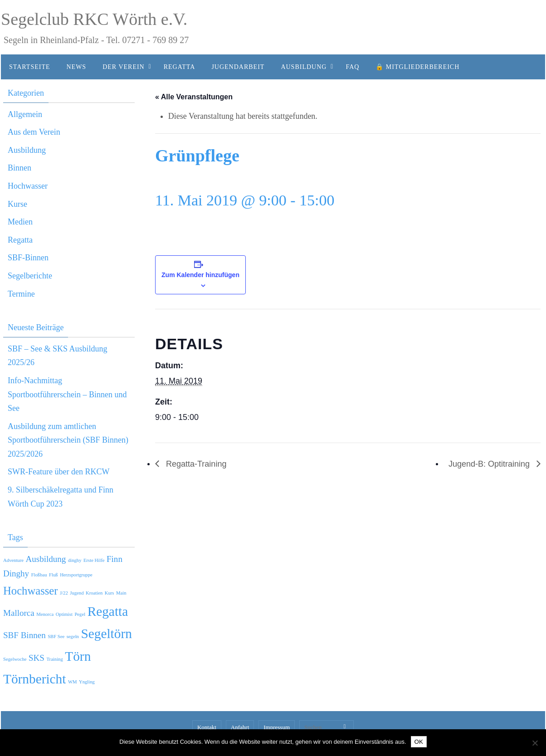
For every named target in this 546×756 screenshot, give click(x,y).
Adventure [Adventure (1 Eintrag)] (13, 560)
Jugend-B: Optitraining (490, 464)
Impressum (277, 727)
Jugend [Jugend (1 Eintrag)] (77, 593)
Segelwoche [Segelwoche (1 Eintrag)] (15, 659)
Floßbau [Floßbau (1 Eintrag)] (39, 575)
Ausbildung (27, 150)
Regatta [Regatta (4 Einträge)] (108, 611)
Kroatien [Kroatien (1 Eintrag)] (94, 593)
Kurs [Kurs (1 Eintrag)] (110, 593)
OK (419, 742)
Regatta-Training (195, 464)
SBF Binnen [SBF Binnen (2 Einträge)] (24, 635)
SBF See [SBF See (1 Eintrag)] (56, 637)
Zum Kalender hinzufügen (200, 275)
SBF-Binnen (28, 258)
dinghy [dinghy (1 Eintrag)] (75, 560)
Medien (20, 222)
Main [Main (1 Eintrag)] (121, 593)
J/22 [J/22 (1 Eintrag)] (64, 593)
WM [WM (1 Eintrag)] (73, 682)
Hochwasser (28, 186)
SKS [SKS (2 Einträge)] (37, 658)
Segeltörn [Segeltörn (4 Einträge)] (106, 634)
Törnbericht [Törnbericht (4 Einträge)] (34, 679)
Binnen (19, 168)
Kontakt (207, 727)
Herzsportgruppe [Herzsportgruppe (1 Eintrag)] (76, 575)
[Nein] (535, 743)
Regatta (20, 240)
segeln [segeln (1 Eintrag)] (73, 637)
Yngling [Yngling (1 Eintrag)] (87, 682)
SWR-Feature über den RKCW (58, 472)
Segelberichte (30, 276)
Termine (21, 294)
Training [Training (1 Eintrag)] (54, 659)
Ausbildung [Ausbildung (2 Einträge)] (46, 559)
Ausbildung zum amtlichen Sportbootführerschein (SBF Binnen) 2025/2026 (68, 440)
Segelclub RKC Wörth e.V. (94, 19)
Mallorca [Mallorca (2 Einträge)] (19, 613)
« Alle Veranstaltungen (194, 97)
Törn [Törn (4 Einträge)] (78, 656)
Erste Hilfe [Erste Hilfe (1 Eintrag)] (94, 560)
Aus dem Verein (34, 132)
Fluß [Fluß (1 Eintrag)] (54, 575)
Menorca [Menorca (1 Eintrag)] (45, 614)
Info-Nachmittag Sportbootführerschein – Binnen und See (67, 394)
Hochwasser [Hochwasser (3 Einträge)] (31, 591)
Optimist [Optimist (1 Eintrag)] (64, 614)
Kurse (17, 204)
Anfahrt (240, 727)
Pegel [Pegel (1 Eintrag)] (80, 614)
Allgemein (25, 114)
